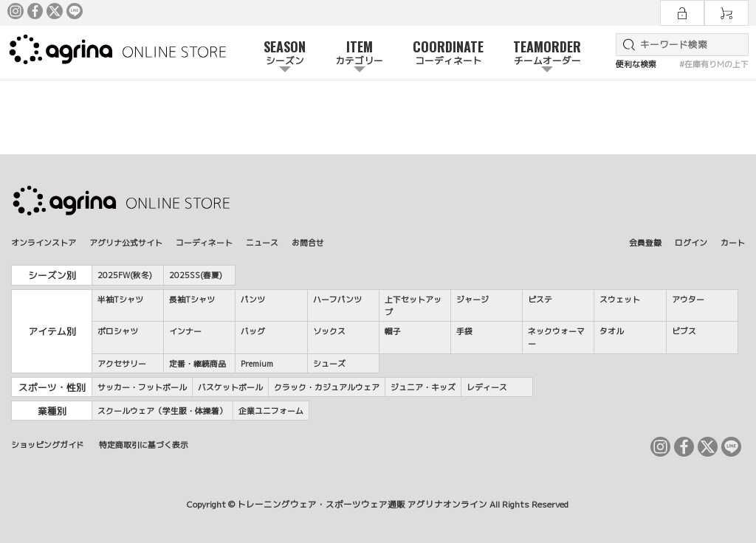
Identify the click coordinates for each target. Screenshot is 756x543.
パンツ (253, 299)
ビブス (684, 331)
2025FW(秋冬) (125, 275)
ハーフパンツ (337, 299)
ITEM (359, 53)
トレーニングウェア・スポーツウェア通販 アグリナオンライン (362, 505)
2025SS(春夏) (196, 275)
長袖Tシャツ (192, 299)
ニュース (262, 242)
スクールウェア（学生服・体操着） (162, 411)
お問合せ (308, 242)
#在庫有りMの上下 (714, 64)
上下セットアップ (413, 305)
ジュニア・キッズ (423, 387)
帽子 (393, 331)
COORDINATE (448, 53)
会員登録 (645, 242)
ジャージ (472, 299)
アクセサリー (122, 363)
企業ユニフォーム (271, 411)
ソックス (329, 331)
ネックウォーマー (556, 337)
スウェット (620, 299)
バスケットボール (230, 387)
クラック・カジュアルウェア (327, 387)
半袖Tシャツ (120, 299)
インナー (185, 331)
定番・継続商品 (197, 363)
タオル (612, 331)
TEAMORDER (547, 53)
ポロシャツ (118, 331)
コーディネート (204, 242)
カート (733, 242)
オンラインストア (44, 242)
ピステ (540, 299)
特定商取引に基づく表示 (144, 445)
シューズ (329, 363)
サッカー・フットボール (142, 387)
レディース (487, 387)
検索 (626, 45)
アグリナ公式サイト (126, 242)
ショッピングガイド (48, 445)
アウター (688, 299)
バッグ (253, 331)
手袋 (464, 331)
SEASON (285, 53)
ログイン (691, 242)
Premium (257, 363)
